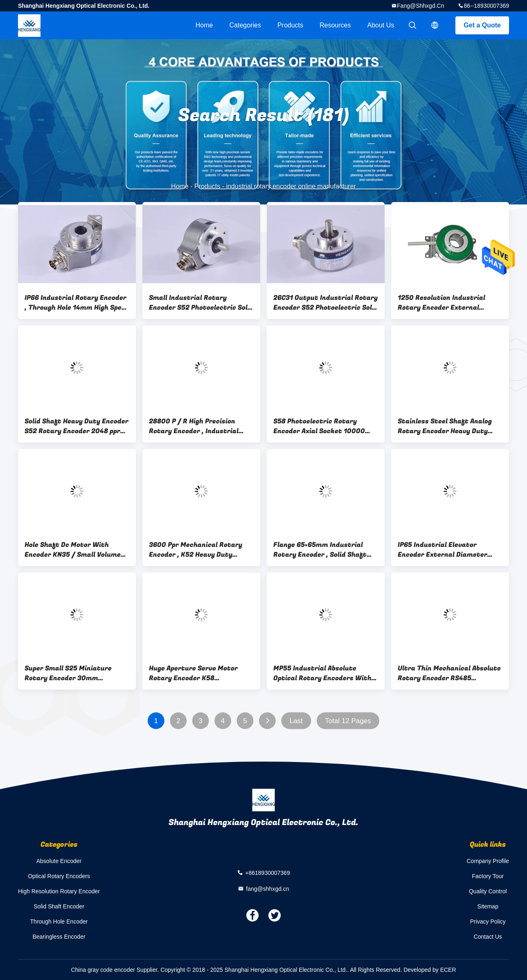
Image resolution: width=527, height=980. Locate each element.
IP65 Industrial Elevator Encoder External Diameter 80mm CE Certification (443, 550)
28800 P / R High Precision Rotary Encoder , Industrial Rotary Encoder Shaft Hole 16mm (194, 426)
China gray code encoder (103, 970)
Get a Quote (482, 25)
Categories (245, 25)
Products (290, 25)
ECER (448, 970)
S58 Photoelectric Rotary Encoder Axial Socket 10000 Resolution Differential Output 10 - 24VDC (324, 426)
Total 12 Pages (348, 721)
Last (296, 721)
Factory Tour (488, 876)
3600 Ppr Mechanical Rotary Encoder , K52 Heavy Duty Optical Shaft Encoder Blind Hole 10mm (196, 550)
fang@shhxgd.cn (420, 6)
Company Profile (488, 861)
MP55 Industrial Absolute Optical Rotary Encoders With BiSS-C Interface (322, 673)
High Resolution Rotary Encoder (59, 891)
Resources (335, 25)
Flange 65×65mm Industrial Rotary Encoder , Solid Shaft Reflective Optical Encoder (320, 550)
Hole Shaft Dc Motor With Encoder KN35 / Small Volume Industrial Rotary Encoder (73, 550)
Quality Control (488, 891)
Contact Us (488, 937)
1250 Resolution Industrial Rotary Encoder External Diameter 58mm (441, 303)
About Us (381, 25)
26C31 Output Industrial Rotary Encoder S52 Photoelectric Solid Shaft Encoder (326, 303)
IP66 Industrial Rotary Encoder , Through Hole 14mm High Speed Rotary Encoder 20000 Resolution (77, 303)
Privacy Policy (488, 922)
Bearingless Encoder (59, 937)
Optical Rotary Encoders (59, 876)
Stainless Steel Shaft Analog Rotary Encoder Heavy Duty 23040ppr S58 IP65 (445, 426)
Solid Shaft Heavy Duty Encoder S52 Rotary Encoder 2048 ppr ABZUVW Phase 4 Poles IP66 (77, 426)
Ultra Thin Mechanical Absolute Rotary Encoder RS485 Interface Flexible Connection (449, 673)
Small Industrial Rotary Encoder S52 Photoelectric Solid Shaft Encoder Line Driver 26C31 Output (201, 303)
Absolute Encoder (59, 861)
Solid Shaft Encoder (59, 906)
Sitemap (488, 906)
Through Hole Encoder (59, 922)
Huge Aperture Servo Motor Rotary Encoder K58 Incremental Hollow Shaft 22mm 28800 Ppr (193, 673)
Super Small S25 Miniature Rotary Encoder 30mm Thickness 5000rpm (68, 673)
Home (204, 25)
